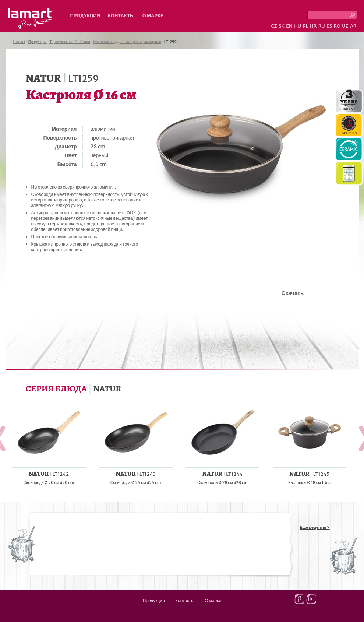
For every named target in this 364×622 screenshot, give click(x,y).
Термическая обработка (70, 42)
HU (298, 26)
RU (322, 26)
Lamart (30, 19)
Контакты (121, 16)
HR (313, 26)
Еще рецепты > (315, 527)
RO (337, 26)
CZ (274, 26)
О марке (153, 16)
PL (306, 26)
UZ (345, 26)
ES (329, 26)
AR (353, 26)
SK (282, 26)
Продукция (85, 16)
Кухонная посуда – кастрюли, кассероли (127, 42)
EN (289, 26)
